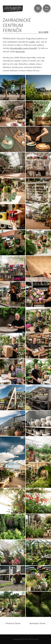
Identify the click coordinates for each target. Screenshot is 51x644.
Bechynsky (20, 51)
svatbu (32, 42)
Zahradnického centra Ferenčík (23, 48)
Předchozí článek (12, 623)
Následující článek (39, 623)
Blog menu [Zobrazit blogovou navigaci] (47, 8)
